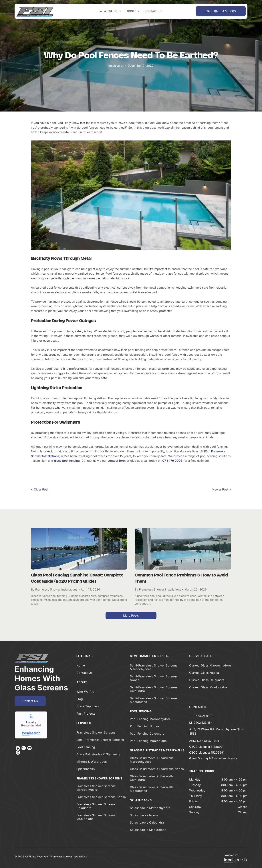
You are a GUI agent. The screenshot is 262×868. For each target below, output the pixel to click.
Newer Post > (222, 489)
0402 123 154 (203, 723)
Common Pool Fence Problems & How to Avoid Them (181, 578)
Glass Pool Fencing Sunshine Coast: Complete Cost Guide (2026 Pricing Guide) (77, 578)
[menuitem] (110, 11)
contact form (117, 461)
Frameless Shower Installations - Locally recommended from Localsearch (31, 725)
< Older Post (40, 489)
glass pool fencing (67, 461)
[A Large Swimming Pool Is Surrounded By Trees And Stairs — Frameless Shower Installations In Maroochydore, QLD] (131, 195)
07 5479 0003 (172, 461)
